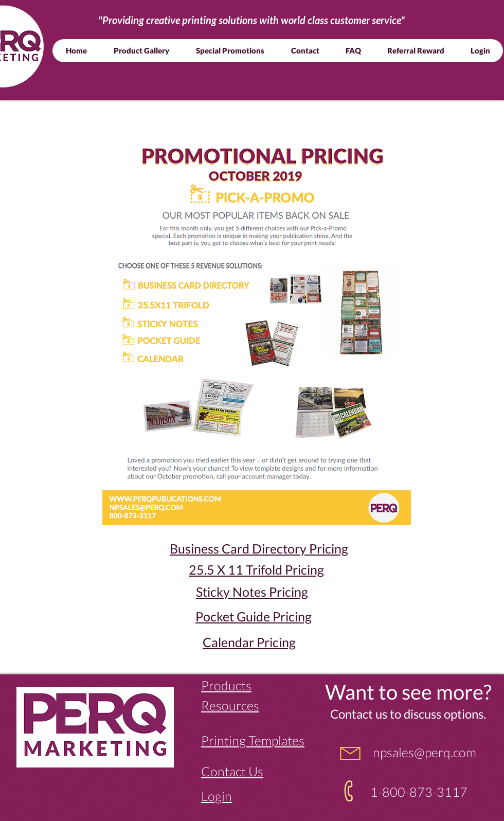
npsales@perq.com (423, 752)
